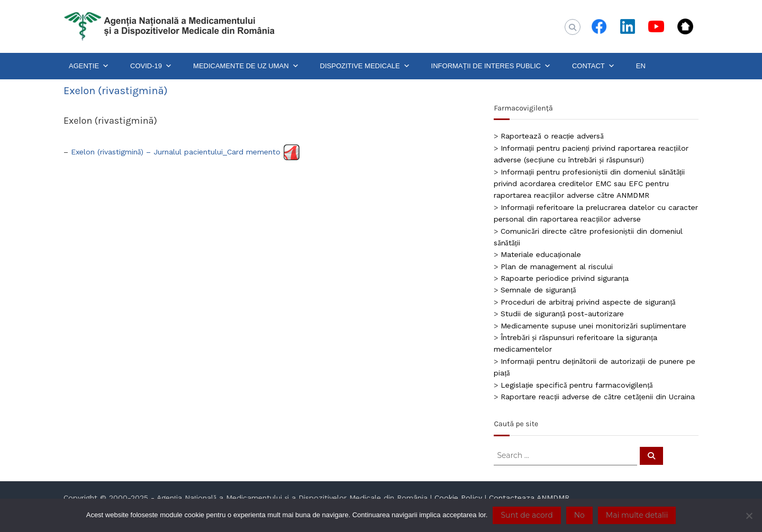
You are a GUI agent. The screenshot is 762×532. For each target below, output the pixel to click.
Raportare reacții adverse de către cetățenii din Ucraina (597, 397)
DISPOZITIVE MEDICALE (365, 66)
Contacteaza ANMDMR (529, 498)
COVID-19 (151, 66)
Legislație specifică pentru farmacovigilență (577, 385)
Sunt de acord (527, 515)
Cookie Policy (458, 498)
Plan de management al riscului (557, 267)
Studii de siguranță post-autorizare (562, 314)
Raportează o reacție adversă (552, 136)
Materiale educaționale (541, 254)
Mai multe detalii (637, 515)
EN (641, 66)
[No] (749, 516)
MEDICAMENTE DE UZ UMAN (246, 66)
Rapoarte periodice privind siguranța (565, 278)
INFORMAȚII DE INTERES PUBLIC (491, 66)
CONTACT (593, 66)
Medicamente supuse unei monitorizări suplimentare (593, 326)
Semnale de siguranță (538, 290)
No (579, 515)
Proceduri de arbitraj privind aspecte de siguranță (588, 302)
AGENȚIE (89, 66)
